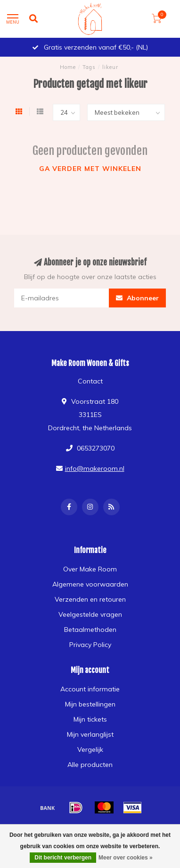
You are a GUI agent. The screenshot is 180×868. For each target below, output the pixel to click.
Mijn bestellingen (90, 704)
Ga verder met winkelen (90, 169)
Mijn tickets (90, 719)
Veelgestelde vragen (90, 614)
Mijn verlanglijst (90, 734)
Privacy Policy (90, 645)
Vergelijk (90, 749)
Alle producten (90, 765)
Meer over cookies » (126, 858)
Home (68, 67)
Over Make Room (90, 569)
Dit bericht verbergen (63, 858)
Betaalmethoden (90, 630)
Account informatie (90, 689)
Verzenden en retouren (90, 599)
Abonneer (137, 298)
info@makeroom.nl (95, 468)
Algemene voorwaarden (90, 584)
